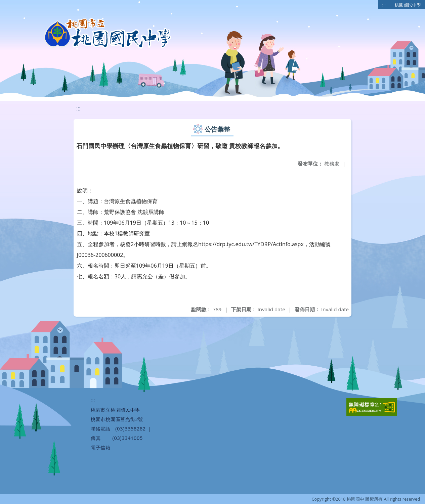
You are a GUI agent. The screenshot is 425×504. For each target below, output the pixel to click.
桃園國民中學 (408, 5)
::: (384, 5)
